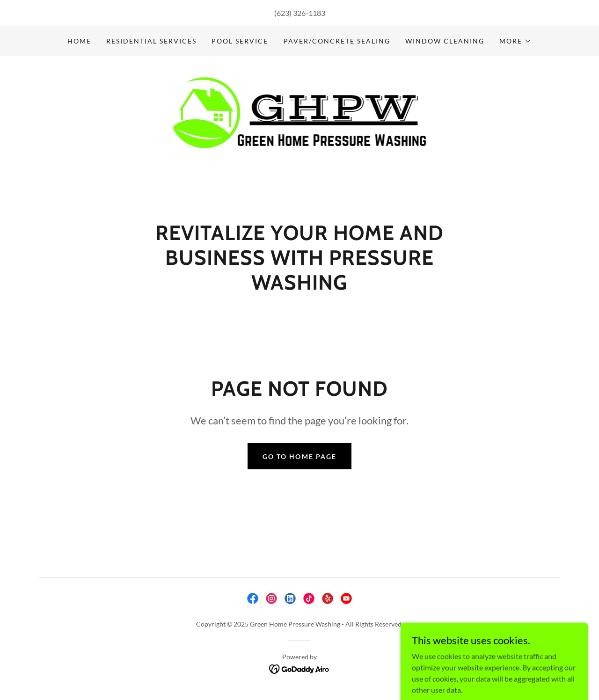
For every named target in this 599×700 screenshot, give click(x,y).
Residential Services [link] (151, 41)
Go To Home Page (299, 456)
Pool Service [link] (240, 41)
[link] (300, 141)
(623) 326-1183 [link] (300, 13)
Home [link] (79, 41)
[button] (515, 41)
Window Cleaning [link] (445, 41)
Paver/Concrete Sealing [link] (337, 41)
